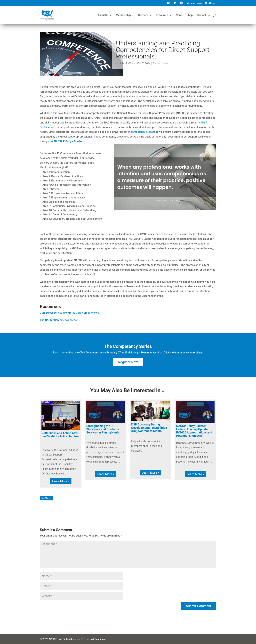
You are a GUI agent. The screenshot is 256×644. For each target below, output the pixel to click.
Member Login (194, 3)
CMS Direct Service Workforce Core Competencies (69, 313)
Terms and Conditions (94, 639)
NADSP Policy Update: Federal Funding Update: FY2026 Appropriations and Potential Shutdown (194, 431)
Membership (123, 15)
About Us (103, 15)
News (179, 15)
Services (143, 15)
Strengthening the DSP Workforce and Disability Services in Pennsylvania (103, 429)
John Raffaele (127, 63)
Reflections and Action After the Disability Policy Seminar (60, 435)
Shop (190, 15)
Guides (157, 63)
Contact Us (203, 15)
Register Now (128, 362)
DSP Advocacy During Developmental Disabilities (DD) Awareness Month (149, 428)
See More (46, 498)
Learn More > (61, 481)
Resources (162, 15)
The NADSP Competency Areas (58, 320)
